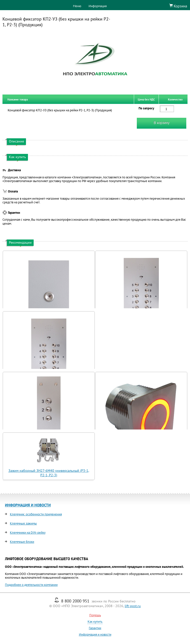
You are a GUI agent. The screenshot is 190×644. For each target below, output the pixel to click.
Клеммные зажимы (23, 523)
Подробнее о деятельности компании (31, 585)
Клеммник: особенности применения (36, 514)
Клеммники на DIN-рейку (28, 533)
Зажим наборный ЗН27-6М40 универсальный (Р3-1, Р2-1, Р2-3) (49, 473)
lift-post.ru (133, 606)
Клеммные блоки (22, 542)
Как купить (95, 622)
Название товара (18, 99)
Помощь (95, 615)
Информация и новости (95, 634)
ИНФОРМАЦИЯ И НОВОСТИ (28, 505)
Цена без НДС (146, 99)
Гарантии (95, 628)
